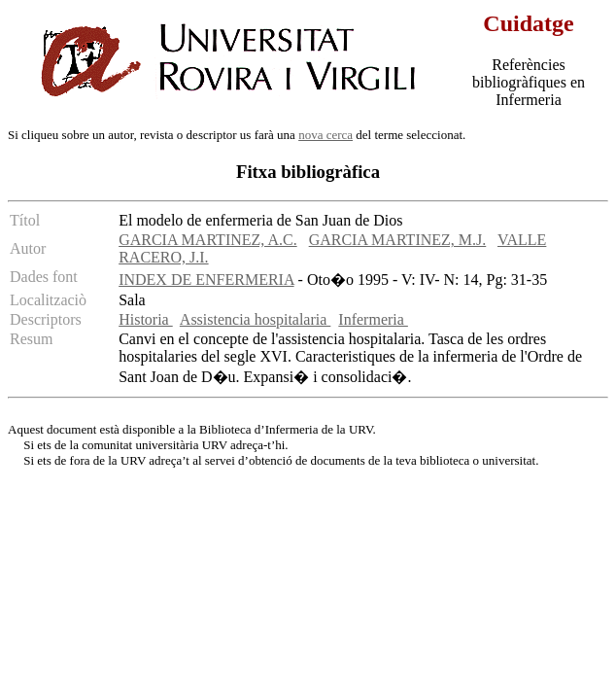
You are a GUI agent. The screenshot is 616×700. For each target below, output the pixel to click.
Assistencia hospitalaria (256, 319)
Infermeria (373, 319)
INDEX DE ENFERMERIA (206, 280)
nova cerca (325, 135)
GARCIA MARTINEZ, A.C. (208, 240)
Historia (146, 319)
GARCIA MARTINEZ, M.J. (398, 240)
